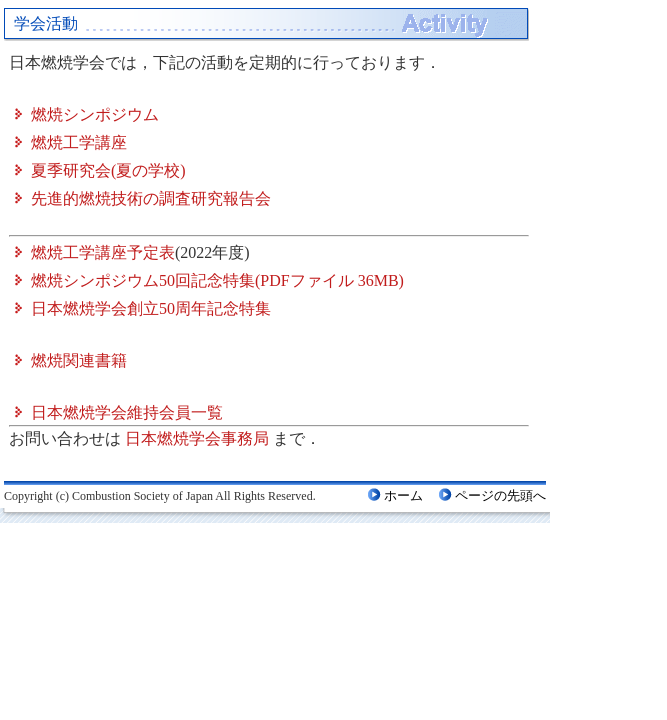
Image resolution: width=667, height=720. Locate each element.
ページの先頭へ (500, 495)
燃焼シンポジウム (95, 114)
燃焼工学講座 (79, 142)
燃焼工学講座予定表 (103, 252)
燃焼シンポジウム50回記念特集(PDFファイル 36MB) (217, 280)
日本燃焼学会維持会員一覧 (127, 412)
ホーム (403, 495)
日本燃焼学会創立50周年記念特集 (151, 308)
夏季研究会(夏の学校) (108, 170)
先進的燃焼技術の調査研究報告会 (151, 198)
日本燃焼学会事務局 (197, 438)
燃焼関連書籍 (79, 360)
